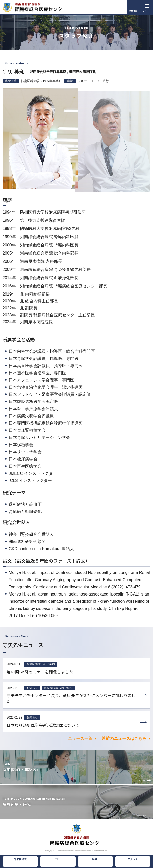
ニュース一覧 (80, 738)
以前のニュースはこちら (124, 738)
